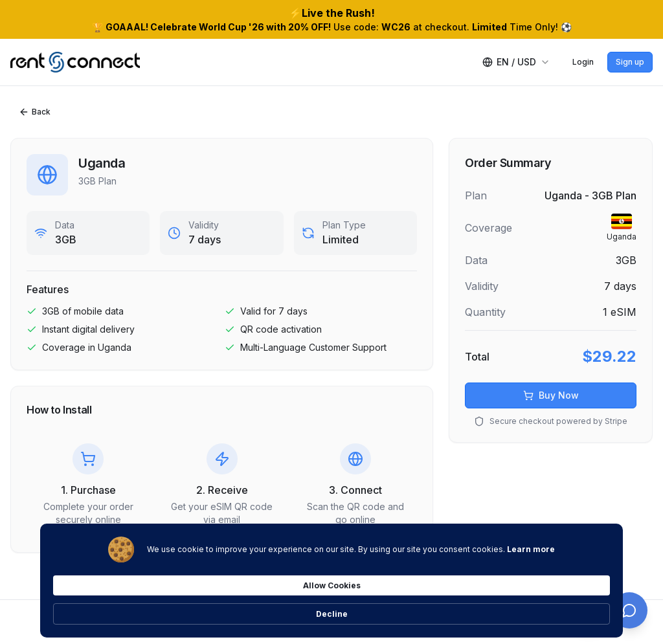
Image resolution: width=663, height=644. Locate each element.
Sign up (630, 62)
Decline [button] (580, 606)
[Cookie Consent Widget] (331, 606)
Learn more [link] (151, 612)
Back (35, 112)
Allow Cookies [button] (496, 605)
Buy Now (551, 395)
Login (583, 62)
